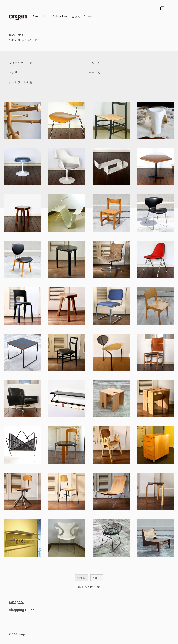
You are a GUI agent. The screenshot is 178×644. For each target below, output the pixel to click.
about (37, 17)
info (47, 17)
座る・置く (33, 40)
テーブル (95, 73)
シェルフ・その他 (21, 82)
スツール (95, 63)
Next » (97, 578)
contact (89, 17)
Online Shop (17, 40)
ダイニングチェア (21, 63)
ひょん (76, 17)
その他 (13, 73)
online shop (61, 17)
